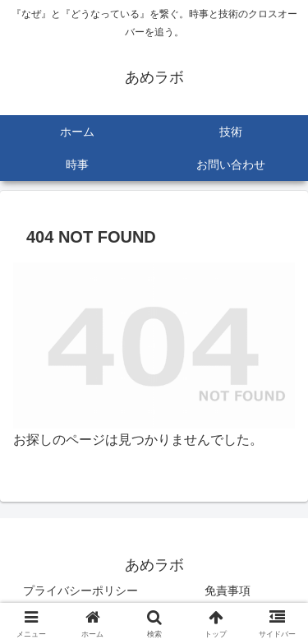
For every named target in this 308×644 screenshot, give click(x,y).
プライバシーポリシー (80, 591)
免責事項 (228, 591)
